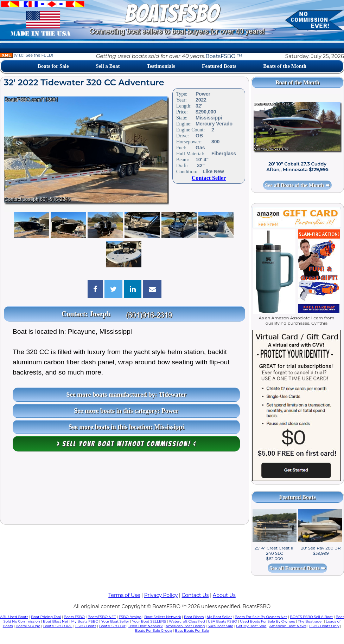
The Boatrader (310, 621)
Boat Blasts (194, 617)
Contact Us (195, 595)
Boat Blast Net (56, 621)
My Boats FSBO (85, 621)
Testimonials (161, 66)
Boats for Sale (53, 66)
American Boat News (288, 626)
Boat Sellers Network (163, 617)
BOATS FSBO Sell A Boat (311, 617)
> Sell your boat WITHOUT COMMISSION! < (126, 444)
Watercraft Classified (187, 621)
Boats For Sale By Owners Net (261, 617)
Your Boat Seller (115, 621)
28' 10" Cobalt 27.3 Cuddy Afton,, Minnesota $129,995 (297, 167)
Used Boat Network (146, 626)
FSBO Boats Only (324, 626)
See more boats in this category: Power (126, 411)
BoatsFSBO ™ (224, 56)
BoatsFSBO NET (102, 617)
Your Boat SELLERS (149, 621)
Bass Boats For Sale (192, 630)
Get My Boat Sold (251, 626)
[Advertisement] (125, 490)
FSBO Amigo (130, 617)
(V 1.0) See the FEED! (27, 55)
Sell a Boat (108, 66)
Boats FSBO (74, 617)
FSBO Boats (86, 626)
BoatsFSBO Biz (112, 626)
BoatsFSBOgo (28, 626)
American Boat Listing (185, 626)
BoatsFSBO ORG (58, 626)
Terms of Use (124, 595)
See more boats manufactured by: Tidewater (126, 395)
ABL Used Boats (14, 617)
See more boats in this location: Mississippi (126, 427)
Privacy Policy (161, 595)
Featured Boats (219, 66)
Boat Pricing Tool (46, 617)
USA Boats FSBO (222, 621)
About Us (224, 595)
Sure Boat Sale (220, 626)
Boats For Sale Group (154, 630)
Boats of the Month (285, 66)
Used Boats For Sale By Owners (267, 621)
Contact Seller (209, 178)
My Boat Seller (219, 617)
